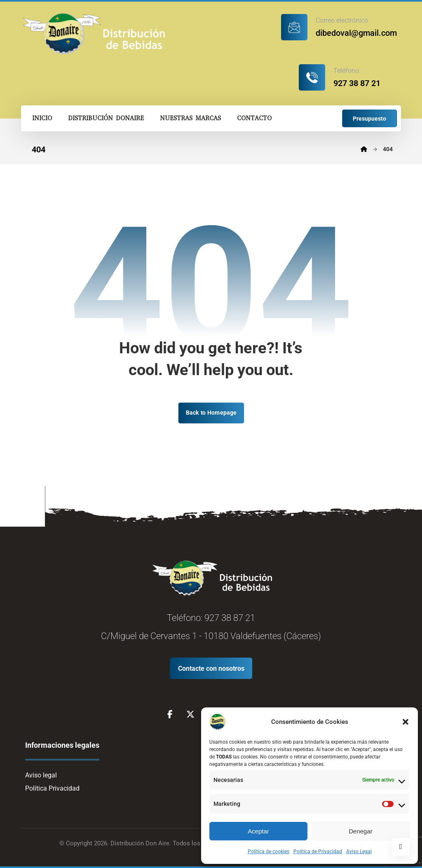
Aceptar (258, 831)
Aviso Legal (359, 852)
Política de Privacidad (318, 852)
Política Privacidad (52, 788)
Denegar (361, 831)
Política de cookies (268, 852)
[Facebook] (170, 714)
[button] (406, 722)
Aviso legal (41, 775)
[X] (190, 714)
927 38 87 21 (230, 618)
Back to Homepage (211, 413)
